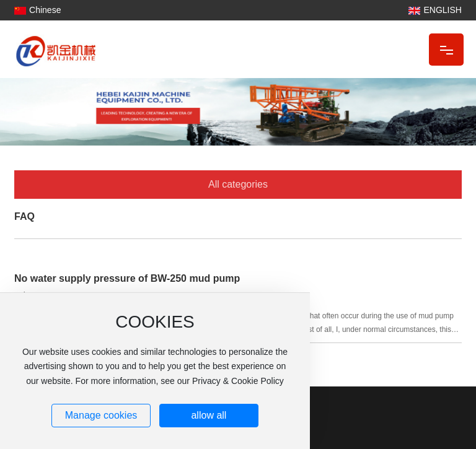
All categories (238, 184)
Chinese (45, 10)
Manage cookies (101, 415)
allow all (209, 415)
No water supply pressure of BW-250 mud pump (127, 278)
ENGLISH (442, 10)
